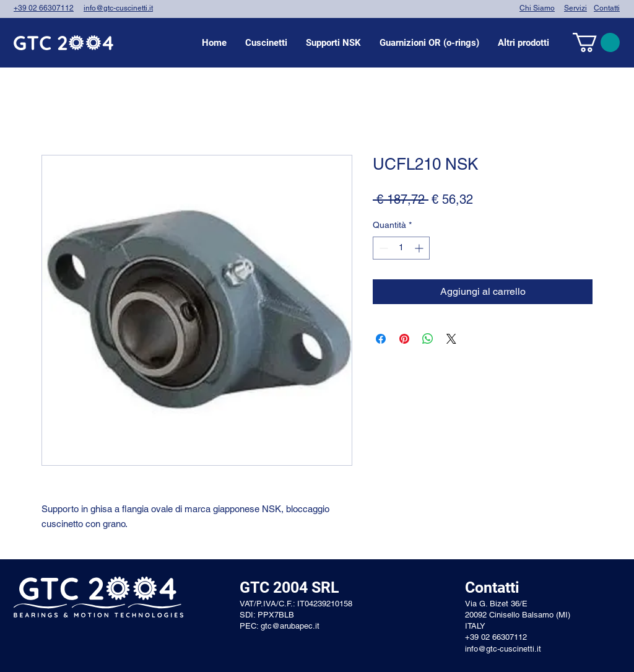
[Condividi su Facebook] (381, 339)
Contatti (607, 8)
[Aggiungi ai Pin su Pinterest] (404, 339)
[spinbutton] (401, 248)
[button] (266, 43)
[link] (596, 42)
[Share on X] (451, 339)
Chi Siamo (537, 8)
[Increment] (420, 248)
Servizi (575, 8)
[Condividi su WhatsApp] (428, 339)
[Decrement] (382, 248)
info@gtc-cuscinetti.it (118, 8)
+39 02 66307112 (44, 8)
